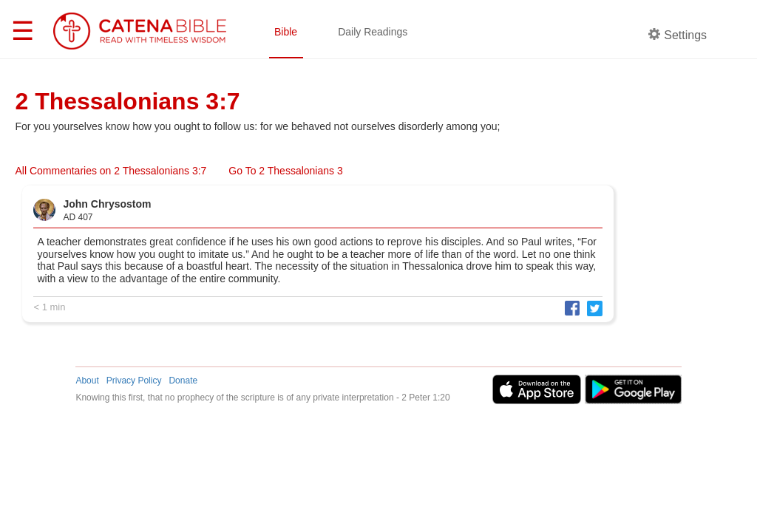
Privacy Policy (134, 381)
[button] (568, 308)
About (87, 381)
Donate (183, 381)
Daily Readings (373, 32)
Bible (286, 32)
